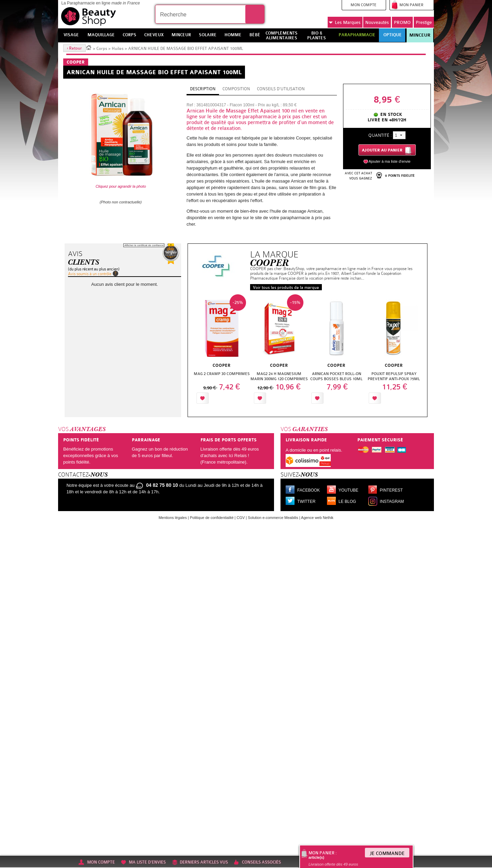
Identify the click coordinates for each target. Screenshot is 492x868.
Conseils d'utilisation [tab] (281, 89)
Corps (102, 49)
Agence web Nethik (317, 518)
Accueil (89, 47)
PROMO (402, 22)
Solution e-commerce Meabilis (273, 518)
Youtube (348, 490)
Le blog (347, 502)
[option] (222, 351)
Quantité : (380, 135)
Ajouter (226, 398)
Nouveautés (377, 22)
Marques (345, 23)
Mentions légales (173, 518)
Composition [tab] (236, 89)
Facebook (309, 490)
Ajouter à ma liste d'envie (390, 161)
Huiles (118, 49)
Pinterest (391, 490)
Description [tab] (203, 89)
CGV (241, 518)
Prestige (424, 22)
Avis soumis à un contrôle (90, 274)
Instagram (392, 502)
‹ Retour (74, 48)
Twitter (306, 502)
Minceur (420, 35)
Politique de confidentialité (212, 518)
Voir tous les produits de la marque (286, 288)
